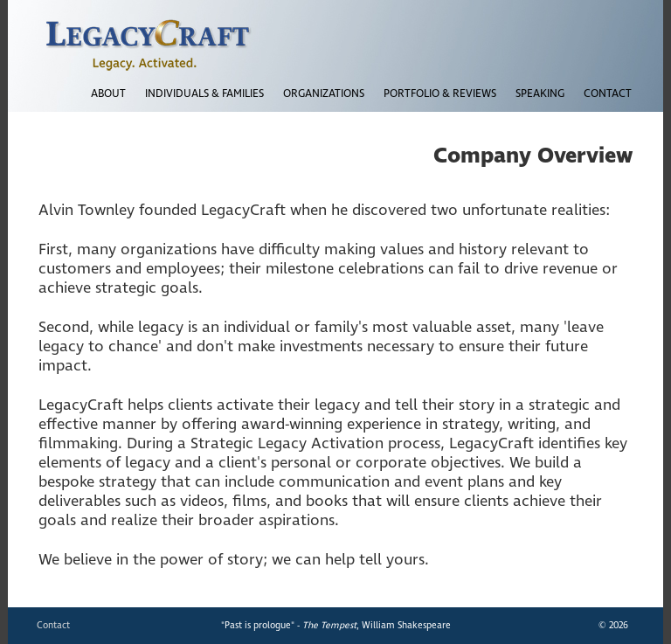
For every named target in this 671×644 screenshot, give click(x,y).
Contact (53, 625)
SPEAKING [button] (540, 94)
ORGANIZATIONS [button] (324, 94)
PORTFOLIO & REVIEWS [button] (440, 94)
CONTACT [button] (608, 94)
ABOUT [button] (108, 94)
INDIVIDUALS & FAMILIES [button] (204, 94)
